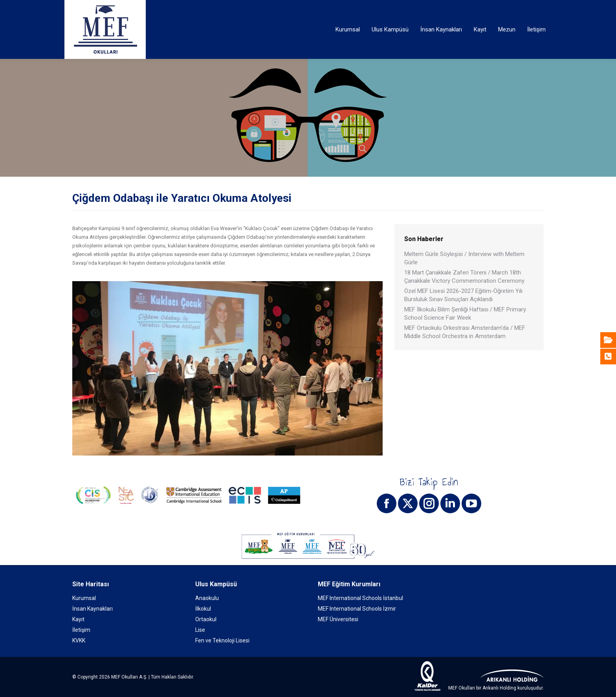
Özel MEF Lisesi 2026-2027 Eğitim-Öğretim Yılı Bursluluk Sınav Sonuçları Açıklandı (463, 295)
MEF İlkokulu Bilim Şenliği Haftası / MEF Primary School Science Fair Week (465, 314)
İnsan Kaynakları (93, 609)
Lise (200, 630)
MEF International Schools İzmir (357, 609)
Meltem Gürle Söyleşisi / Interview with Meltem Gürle (464, 258)
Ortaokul (206, 619)
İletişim (81, 630)
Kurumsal (84, 598)
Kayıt (78, 619)
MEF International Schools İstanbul (360, 598)
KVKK (79, 640)
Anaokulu (207, 598)
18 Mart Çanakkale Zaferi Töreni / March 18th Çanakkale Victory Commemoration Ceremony (464, 277)
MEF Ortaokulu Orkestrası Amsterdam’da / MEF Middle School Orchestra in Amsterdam (465, 332)
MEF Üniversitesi (338, 619)
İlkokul (203, 609)
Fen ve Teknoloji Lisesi (222, 640)
